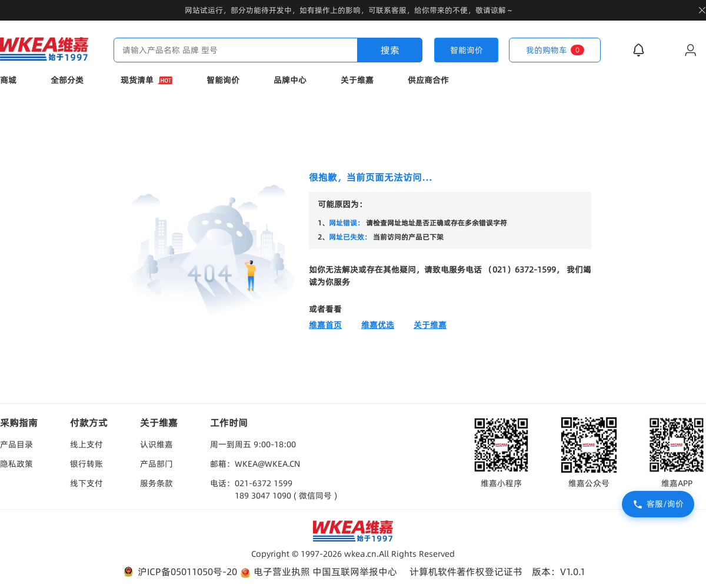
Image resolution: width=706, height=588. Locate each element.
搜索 (390, 50)
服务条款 (156, 483)
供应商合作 (428, 80)
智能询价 (223, 80)
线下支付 (86, 483)
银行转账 (86, 464)
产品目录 (16, 444)
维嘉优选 (378, 325)
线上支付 (86, 444)
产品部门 (156, 464)
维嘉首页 (325, 325)
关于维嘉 (357, 80)
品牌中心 (290, 80)
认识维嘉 (156, 444)
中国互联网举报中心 (355, 572)
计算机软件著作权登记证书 (466, 572)
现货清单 (146, 80)
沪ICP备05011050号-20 (179, 572)
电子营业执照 (275, 572)
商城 (8, 80)
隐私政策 (16, 464)
